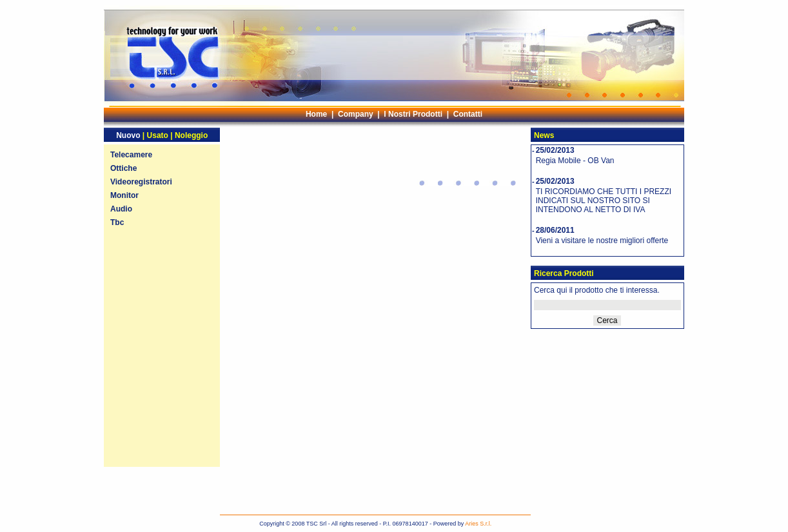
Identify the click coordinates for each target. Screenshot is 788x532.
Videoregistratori (141, 182)
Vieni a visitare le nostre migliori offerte (602, 241)
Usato (158, 135)
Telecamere (131, 155)
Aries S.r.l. (478, 524)
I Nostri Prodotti (413, 114)
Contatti (468, 114)
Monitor (124, 195)
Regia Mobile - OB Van (575, 161)
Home (316, 114)
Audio (121, 209)
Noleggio (191, 135)
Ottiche (123, 168)
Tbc (117, 222)
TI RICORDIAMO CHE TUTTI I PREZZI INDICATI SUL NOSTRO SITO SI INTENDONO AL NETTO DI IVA (604, 201)
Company (356, 114)
